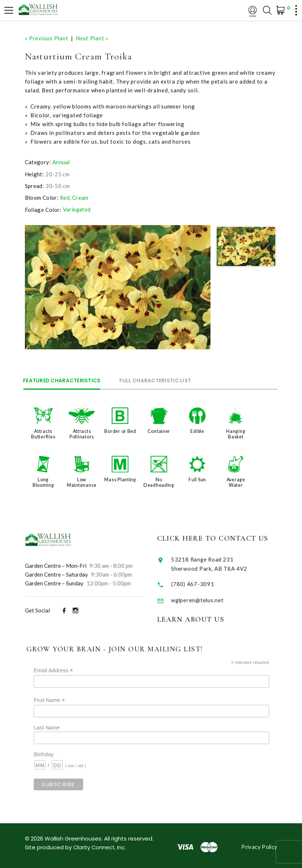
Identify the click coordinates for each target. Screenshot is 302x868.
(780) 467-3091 (200, 582)
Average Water (236, 481)
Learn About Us (198, 617)
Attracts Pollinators (82, 433)
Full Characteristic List (161, 380)
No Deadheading (159, 481)
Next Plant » (93, 38)
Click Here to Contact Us (220, 537)
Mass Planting (120, 478)
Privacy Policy (259, 845)
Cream (81, 197)
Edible (197, 430)
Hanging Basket (236, 433)
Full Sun (197, 478)
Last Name (57, 725)
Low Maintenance (82, 481)
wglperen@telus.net (205, 598)
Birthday (54, 752)
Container (159, 430)
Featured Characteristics (64, 380)
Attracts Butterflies (43, 433)
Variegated (77, 209)
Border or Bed (120, 430)
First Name (60, 698)
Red (65, 197)
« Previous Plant (47, 38)
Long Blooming (43, 481)
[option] (118, 287)
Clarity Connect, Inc (100, 845)
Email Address (64, 668)
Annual (61, 162)
